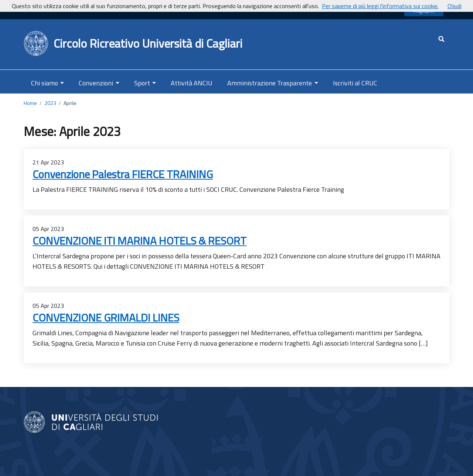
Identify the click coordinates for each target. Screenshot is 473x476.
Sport (142, 83)
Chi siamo (45, 83)
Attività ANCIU (192, 83)
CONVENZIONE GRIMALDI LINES (106, 317)
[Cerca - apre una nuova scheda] (441, 39)
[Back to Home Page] (36, 44)
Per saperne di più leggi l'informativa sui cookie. (380, 6)
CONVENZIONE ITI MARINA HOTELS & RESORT (139, 241)
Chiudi (455, 6)
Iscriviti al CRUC (355, 83)
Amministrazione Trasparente (270, 83)
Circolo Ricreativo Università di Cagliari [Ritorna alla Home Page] (148, 44)
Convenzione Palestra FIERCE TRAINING (123, 174)
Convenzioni (96, 83)
